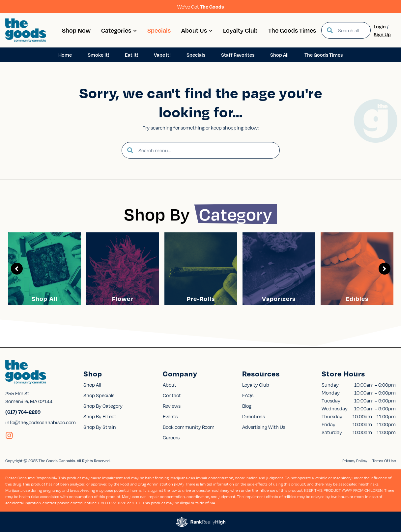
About (170, 385)
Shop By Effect (100, 416)
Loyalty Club (240, 30)
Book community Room (189, 427)
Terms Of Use (384, 461)
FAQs (248, 395)
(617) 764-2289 (23, 412)
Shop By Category (103, 406)
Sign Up (382, 34)
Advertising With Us (264, 427)
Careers (171, 437)
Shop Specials (99, 395)
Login (380, 26)
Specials (159, 30)
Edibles (357, 298)
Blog (247, 406)
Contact (172, 395)
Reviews (172, 406)
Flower (123, 298)
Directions (254, 416)
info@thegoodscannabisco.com (41, 422)
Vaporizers (279, 298)
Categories (119, 30)
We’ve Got (201, 7)
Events (170, 416)
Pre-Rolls (201, 298)
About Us (197, 30)
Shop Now (76, 30)
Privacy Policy (355, 461)
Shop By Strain (100, 427)
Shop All (45, 298)
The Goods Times (292, 30)
